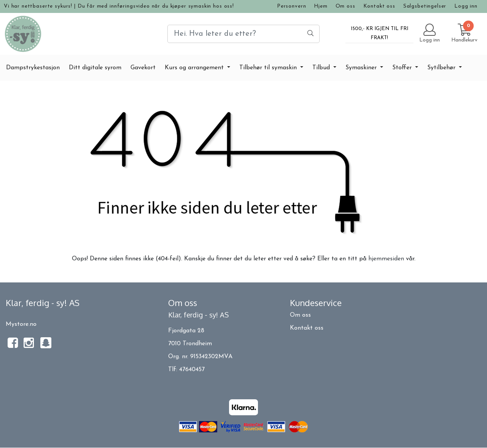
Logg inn (466, 6)
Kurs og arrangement (195, 68)
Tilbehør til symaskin (269, 68)
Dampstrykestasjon (33, 68)
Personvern (292, 6)
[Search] (243, 34)
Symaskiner (362, 68)
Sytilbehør (442, 68)
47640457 (192, 370)
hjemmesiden (386, 259)
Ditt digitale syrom (95, 68)
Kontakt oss (379, 6)
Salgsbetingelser (425, 6)
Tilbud (322, 68)
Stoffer (403, 68)
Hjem (321, 6)
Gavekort (143, 68)
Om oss (345, 6)
